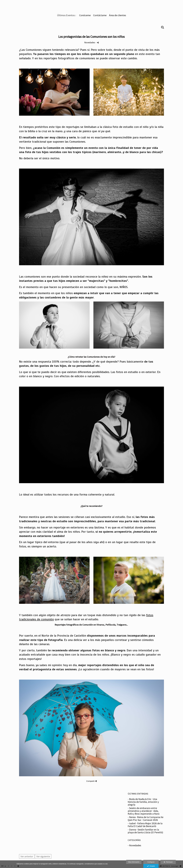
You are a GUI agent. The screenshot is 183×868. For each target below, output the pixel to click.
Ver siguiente (43, 856)
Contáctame (100, 15)
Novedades (90, 42)
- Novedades (134, 845)
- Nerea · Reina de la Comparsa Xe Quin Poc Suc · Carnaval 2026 (146, 818)
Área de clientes (117, 15)
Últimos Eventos (66, 15)
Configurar (151, 862)
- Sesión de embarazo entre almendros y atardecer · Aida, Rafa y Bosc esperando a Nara (144, 811)
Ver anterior (27, 856)
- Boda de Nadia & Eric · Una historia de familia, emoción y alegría (143, 802)
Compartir (91, 781)
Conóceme (85, 15)
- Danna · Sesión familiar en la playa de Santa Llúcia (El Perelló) (145, 831)
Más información (134, 862)
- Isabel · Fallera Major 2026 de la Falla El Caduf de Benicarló (145, 825)
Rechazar (168, 862)
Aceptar (151, 866)
